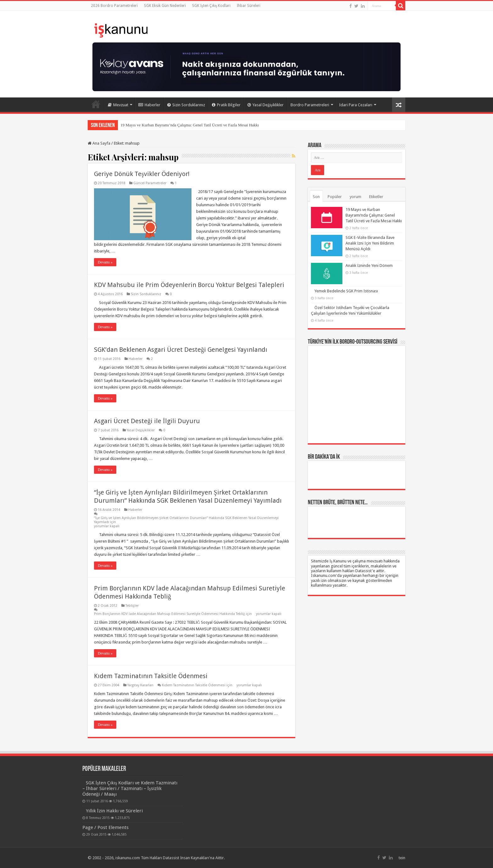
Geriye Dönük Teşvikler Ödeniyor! (142, 174)
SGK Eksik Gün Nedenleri (165, 6)
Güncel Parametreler (150, 183)
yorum (355, 197)
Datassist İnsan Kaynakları (186, 858)
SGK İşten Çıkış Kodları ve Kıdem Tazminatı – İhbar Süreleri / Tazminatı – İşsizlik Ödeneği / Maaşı (130, 788)
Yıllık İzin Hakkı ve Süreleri (114, 811)
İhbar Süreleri (249, 6)
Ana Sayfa (96, 104)
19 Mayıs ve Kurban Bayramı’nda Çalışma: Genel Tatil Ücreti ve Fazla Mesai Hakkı (190, 125)
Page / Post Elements (105, 827)
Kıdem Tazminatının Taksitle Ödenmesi (151, 676)
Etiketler (376, 197)
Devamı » (105, 262)
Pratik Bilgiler (226, 105)
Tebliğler (132, 606)
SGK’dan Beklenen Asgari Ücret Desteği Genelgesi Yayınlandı (181, 350)
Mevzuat (118, 105)
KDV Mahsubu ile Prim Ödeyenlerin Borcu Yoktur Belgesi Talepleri (189, 285)
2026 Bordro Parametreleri (114, 6)
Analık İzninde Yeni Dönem (369, 265)
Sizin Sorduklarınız (186, 105)
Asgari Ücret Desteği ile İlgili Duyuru (147, 421)
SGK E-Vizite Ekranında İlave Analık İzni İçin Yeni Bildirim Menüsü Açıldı (370, 243)
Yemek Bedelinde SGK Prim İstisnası (346, 291)
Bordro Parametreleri (310, 105)
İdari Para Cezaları (356, 105)
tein (402, 858)
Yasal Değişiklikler (266, 105)
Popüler (335, 197)
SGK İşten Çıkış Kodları (211, 6)
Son (316, 197)
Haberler (149, 105)
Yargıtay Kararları (140, 685)
